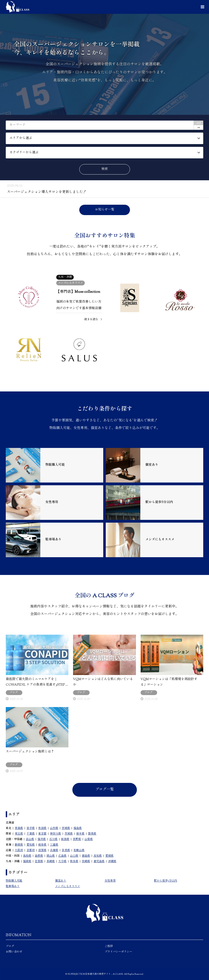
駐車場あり (13, 886)
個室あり (61, 881)
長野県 (77, 839)
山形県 (54, 828)
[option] (104, 64)
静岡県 (19, 845)
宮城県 (66, 828)
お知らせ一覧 (105, 210)
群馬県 (92, 834)
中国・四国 (13, 856)
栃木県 (80, 834)
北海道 (10, 823)
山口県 (74, 856)
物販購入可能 (14, 881)
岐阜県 (42, 845)
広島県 (62, 856)
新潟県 (65, 839)
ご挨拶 (109, 946)
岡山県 (51, 856)
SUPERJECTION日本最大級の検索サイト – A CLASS (95, 974)
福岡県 (27, 862)
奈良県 (66, 850)
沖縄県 (112, 862)
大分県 (62, 862)
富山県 (30, 839)
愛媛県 (109, 856)
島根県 (39, 856)
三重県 (54, 845)
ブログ (10, 946)
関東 (9, 834)
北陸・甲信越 (14, 839)
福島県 (78, 828)
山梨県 (89, 839)
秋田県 (42, 828)
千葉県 (31, 834)
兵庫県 (54, 850)
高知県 (98, 856)
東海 (9, 845)
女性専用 (110, 881)
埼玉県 (19, 834)
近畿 (9, 850)
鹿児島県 (99, 862)
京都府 (31, 850)
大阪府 (19, 850)
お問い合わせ (14, 952)
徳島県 (86, 856)
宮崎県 (86, 862)
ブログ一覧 (105, 790)
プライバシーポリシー (118, 952)
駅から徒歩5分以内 (166, 881)
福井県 (42, 839)
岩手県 (31, 828)
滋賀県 (42, 850)
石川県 (53, 839)
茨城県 (69, 834)
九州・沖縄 (13, 862)
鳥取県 (27, 856)
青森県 (19, 828)
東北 (9, 828)
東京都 (42, 834)
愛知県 (31, 845)
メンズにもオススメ (68, 886)
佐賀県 (39, 862)
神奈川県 (56, 834)
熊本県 (74, 862)
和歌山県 (79, 850)
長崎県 (51, 862)
